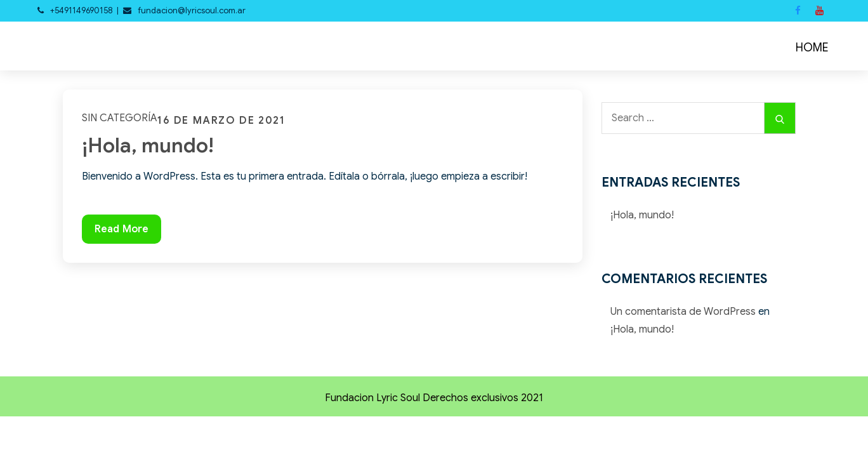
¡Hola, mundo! (148, 145)
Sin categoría (120, 118)
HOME (812, 48)
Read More (121, 232)
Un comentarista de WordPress (683, 312)
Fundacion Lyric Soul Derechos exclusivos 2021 (434, 398)
